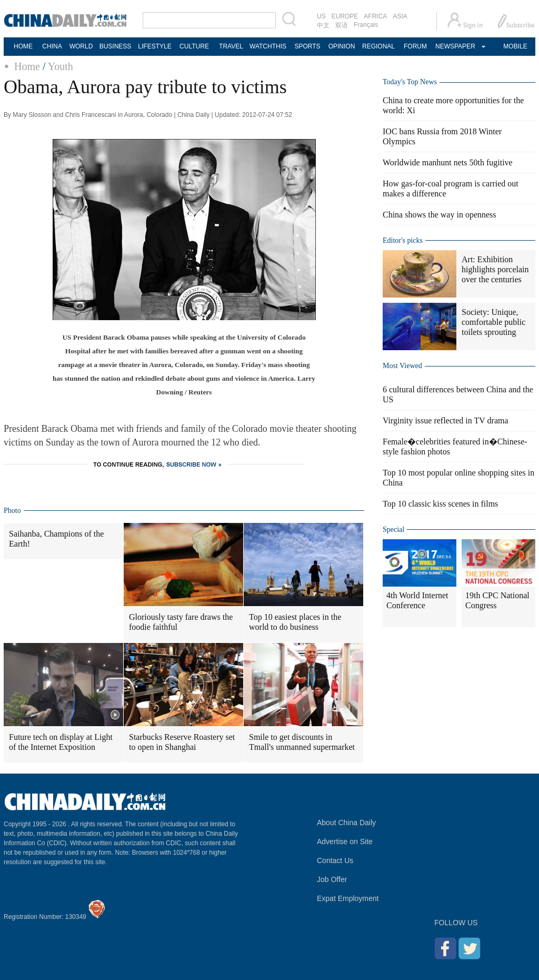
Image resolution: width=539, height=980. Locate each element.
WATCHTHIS (268, 46)
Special (393, 529)
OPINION (342, 46)
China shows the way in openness (440, 215)
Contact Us (335, 860)
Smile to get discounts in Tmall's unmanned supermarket (302, 742)
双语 (342, 25)
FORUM (415, 46)
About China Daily (346, 823)
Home (27, 66)
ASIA (400, 16)
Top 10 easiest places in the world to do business (295, 622)
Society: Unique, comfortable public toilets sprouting (493, 322)
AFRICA (375, 16)
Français (366, 25)
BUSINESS (116, 46)
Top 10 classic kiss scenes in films (440, 504)
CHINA (52, 46)
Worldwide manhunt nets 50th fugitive (448, 162)
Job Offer (332, 879)
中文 (323, 25)
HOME (23, 46)
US (321, 16)
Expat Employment (348, 898)
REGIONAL (378, 46)
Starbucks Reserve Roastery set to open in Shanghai (182, 742)
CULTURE (194, 46)
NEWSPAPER (455, 46)
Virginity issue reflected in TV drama (446, 420)
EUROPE (345, 16)
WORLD (81, 46)
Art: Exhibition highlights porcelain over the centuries (495, 269)
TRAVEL (231, 46)
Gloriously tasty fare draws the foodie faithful (181, 622)
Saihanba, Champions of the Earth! (56, 539)
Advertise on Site (345, 842)
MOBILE (515, 46)
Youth (61, 66)
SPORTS (307, 46)
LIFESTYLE (154, 46)
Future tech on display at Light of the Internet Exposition (61, 742)
